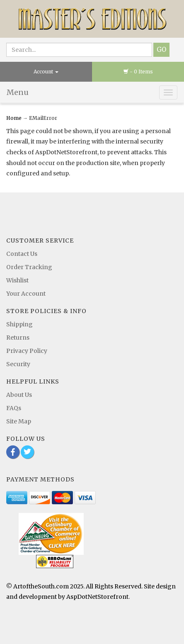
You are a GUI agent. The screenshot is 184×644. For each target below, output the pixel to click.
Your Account (26, 294)
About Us (19, 395)
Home (15, 118)
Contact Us (22, 254)
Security (18, 364)
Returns (18, 338)
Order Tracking (29, 267)
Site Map (19, 421)
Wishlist (17, 280)
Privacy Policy (27, 351)
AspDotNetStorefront (97, 597)
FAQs (14, 408)
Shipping (19, 324)
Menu (18, 92)
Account (46, 72)
